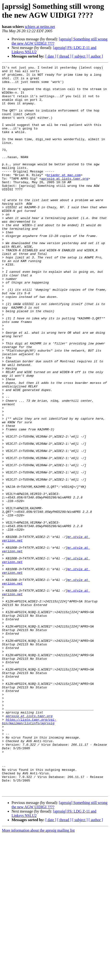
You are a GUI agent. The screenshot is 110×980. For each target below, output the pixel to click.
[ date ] (51, 56)
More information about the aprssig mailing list (38, 976)
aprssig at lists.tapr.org (65, 201)
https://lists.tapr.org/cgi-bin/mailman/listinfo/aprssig (29, 853)
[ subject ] (80, 56)
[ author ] (96, 56)
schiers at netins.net (40, 27)
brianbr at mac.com (64, 197)
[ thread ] (64, 56)
